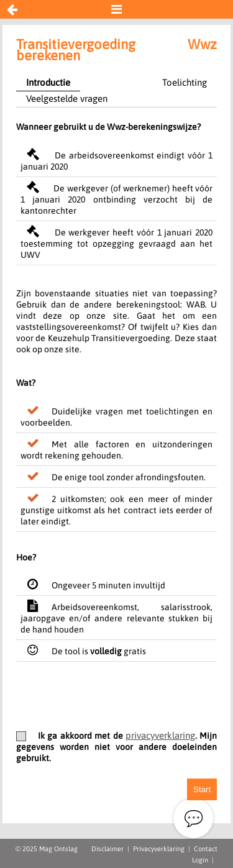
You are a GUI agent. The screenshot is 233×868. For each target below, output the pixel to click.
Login (200, 860)
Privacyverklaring (159, 849)
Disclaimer (107, 849)
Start (202, 789)
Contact (206, 849)
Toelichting (185, 82)
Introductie (48, 82)
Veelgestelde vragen (67, 98)
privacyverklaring (160, 735)
